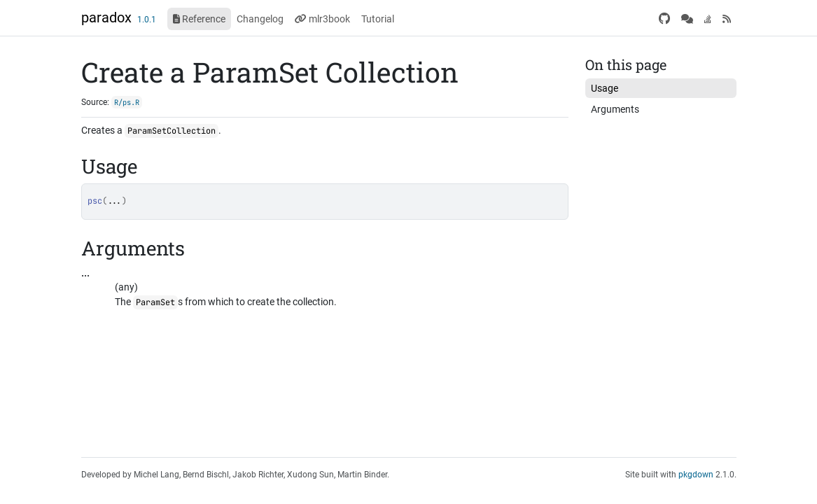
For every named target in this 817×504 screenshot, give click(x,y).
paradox (106, 17)
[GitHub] (664, 19)
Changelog (260, 19)
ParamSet (155, 302)
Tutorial (378, 19)
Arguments (615, 109)
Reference (199, 19)
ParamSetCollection (172, 131)
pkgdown (696, 475)
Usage (605, 88)
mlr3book (322, 19)
